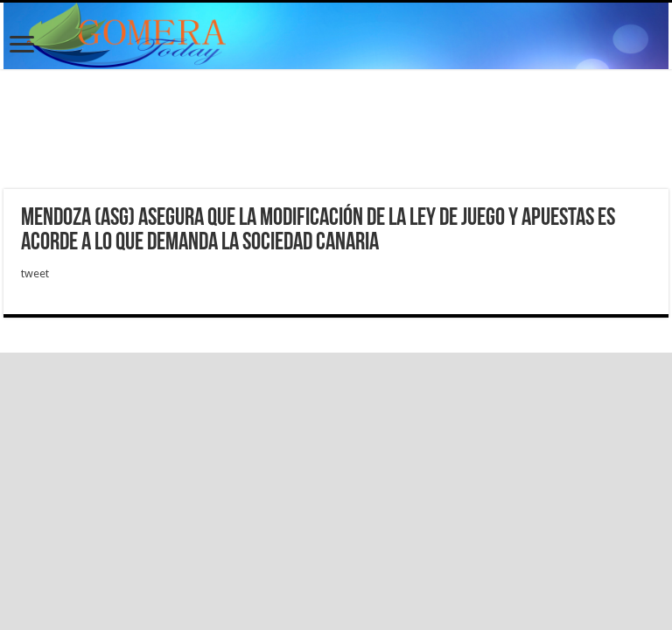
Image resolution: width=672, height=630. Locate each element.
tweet (35, 273)
